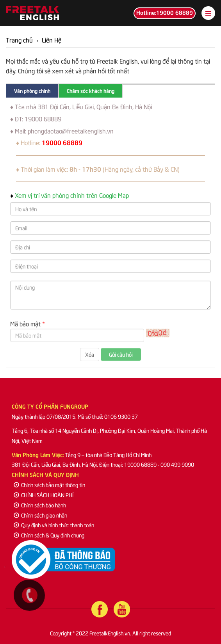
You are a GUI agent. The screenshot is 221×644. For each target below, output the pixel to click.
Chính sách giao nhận (40, 515)
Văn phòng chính (32, 91)
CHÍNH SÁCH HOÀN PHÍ (44, 495)
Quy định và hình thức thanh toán (54, 525)
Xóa (90, 356)
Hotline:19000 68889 (165, 12)
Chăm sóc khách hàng (91, 91)
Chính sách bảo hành (40, 505)
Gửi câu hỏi (121, 356)
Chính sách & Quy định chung (49, 535)
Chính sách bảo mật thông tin (49, 485)
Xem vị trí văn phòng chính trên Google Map (72, 195)
